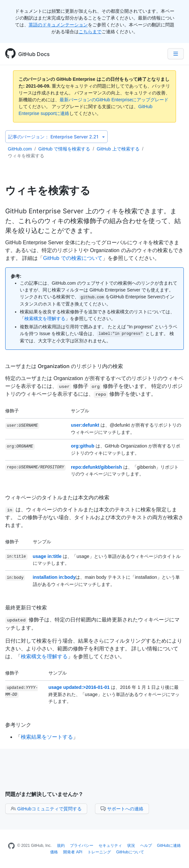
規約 (61, 846)
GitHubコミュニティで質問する (46, 809)
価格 (54, 852)
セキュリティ (110, 846)
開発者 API (73, 852)
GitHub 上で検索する (118, 149)
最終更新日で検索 (26, 607)
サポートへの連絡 (122, 809)
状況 (131, 846)
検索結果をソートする (47, 737)
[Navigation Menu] (176, 54)
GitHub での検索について (73, 258)
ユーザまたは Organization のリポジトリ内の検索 (64, 366)
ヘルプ (146, 846)
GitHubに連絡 (169, 846)
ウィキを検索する (26, 156)
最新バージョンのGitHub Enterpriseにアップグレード (114, 100)
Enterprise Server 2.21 (56, 137)
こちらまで (90, 32)
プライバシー (82, 846)
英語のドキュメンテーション (58, 25)
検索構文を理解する (45, 319)
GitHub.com (20, 149)
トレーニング (99, 852)
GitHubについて (130, 852)
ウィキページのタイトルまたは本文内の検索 (57, 497)
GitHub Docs (34, 54)
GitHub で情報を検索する (64, 149)
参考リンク (18, 725)
